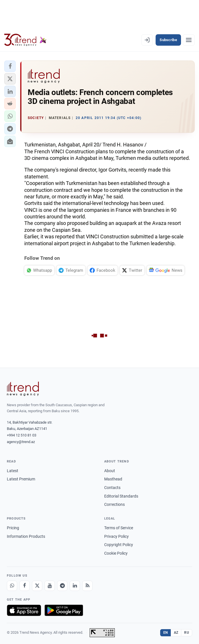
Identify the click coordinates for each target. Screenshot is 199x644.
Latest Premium (21, 479)
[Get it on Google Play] (64, 610)
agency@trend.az (21, 442)
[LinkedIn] (75, 586)
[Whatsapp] (12, 586)
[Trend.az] (25, 40)
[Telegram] (62, 586)
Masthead (113, 479)
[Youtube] (50, 586)
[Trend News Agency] (23, 389)
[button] (10, 66)
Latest (13, 471)
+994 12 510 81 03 (22, 435)
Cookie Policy (116, 553)
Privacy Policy (116, 536)
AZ (176, 633)
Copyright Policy (119, 545)
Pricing (13, 528)
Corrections (114, 504)
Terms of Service (119, 528)
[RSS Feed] (87, 586)
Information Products (26, 536)
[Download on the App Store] (24, 610)
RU (187, 633)
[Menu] (189, 40)
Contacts (112, 488)
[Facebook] (25, 586)
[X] (37, 586)
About (110, 471)
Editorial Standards (121, 496)
